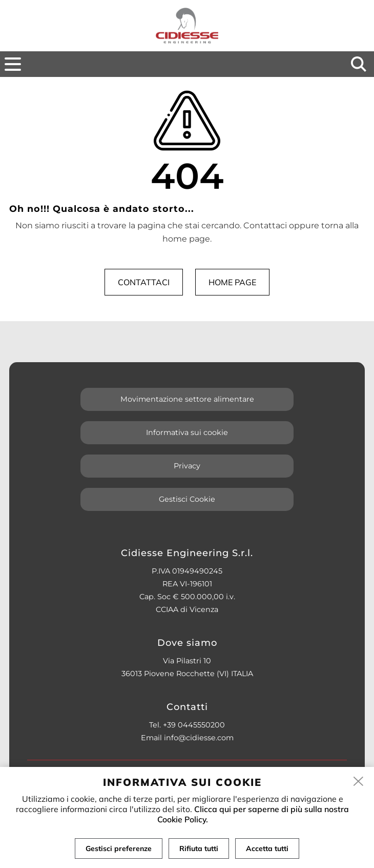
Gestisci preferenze (119, 849)
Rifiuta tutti (199, 849)
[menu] (13, 64)
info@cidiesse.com (199, 738)
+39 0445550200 (194, 725)
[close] (359, 782)
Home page (232, 282)
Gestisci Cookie (187, 499)
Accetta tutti (267, 849)
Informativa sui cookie (187, 432)
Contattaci (144, 282)
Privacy (187, 466)
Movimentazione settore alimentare (187, 399)
